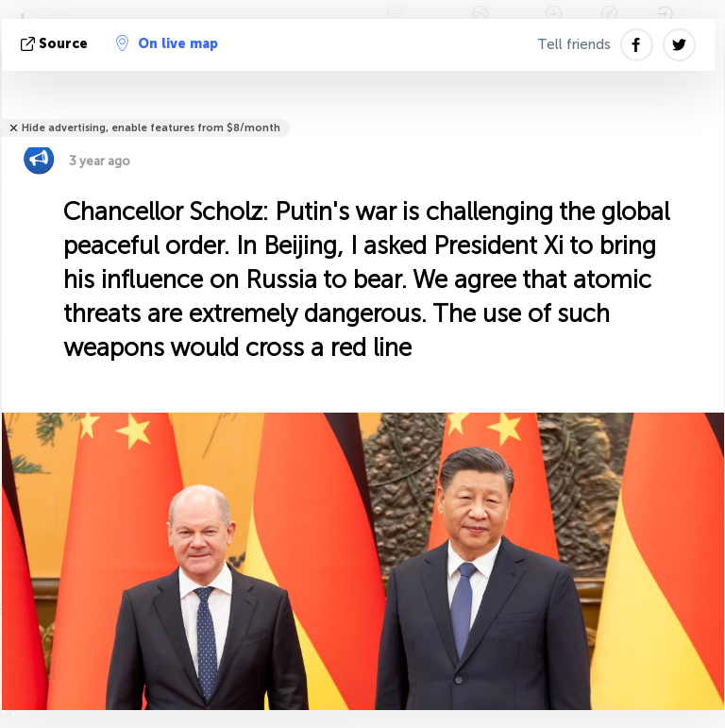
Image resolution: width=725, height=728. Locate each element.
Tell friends (574, 44)
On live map (167, 43)
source (56, 44)
